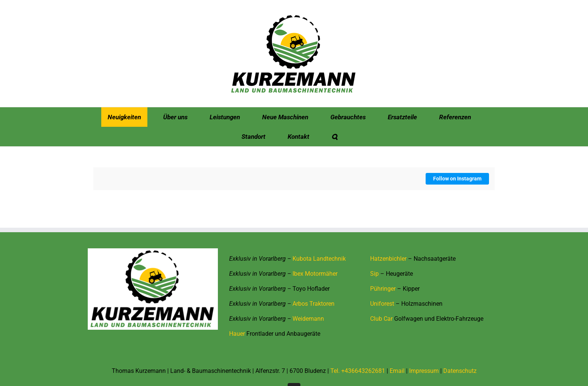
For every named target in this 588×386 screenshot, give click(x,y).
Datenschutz (460, 371)
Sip (374, 274)
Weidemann (308, 319)
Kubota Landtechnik (319, 259)
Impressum (424, 371)
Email (397, 371)
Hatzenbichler (388, 259)
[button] (334, 137)
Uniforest (382, 304)
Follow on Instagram (457, 179)
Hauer (237, 334)
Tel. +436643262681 (358, 371)
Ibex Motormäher (315, 274)
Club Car (381, 319)
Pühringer (383, 289)
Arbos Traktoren (313, 304)
